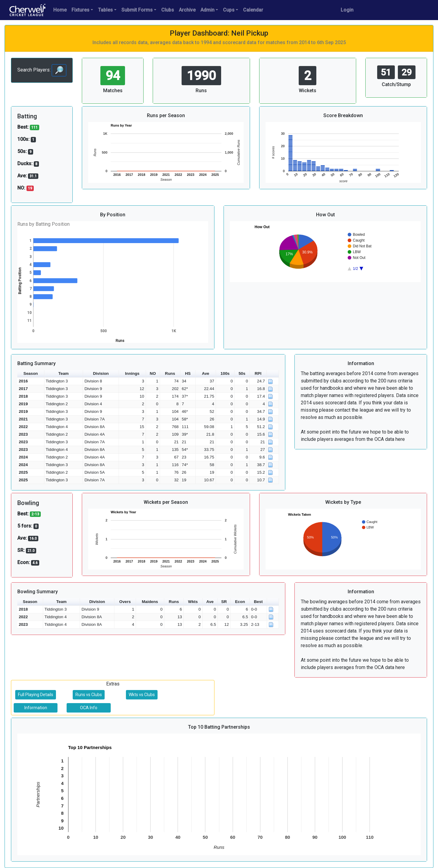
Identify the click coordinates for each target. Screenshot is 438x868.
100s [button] (225, 373)
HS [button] (188, 373)
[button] (273, 374)
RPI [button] (258, 373)
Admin (207, 10)
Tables (105, 10)
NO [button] (153, 373)
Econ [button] (240, 602)
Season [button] (31, 373)
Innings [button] (132, 373)
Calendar (253, 10)
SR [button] (224, 602)
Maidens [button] (150, 602)
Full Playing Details (36, 695)
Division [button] (101, 373)
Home (60, 10)
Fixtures (80, 10)
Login (347, 10)
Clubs (168, 10)
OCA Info (89, 708)
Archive (187, 10)
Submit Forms (137, 10)
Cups (229, 10)
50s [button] (242, 373)
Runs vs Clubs (89, 695)
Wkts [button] (193, 602)
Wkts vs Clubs (142, 695)
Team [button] (64, 373)
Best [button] (258, 602)
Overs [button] (125, 602)
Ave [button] (206, 373)
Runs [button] (170, 373)
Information (36, 708)
